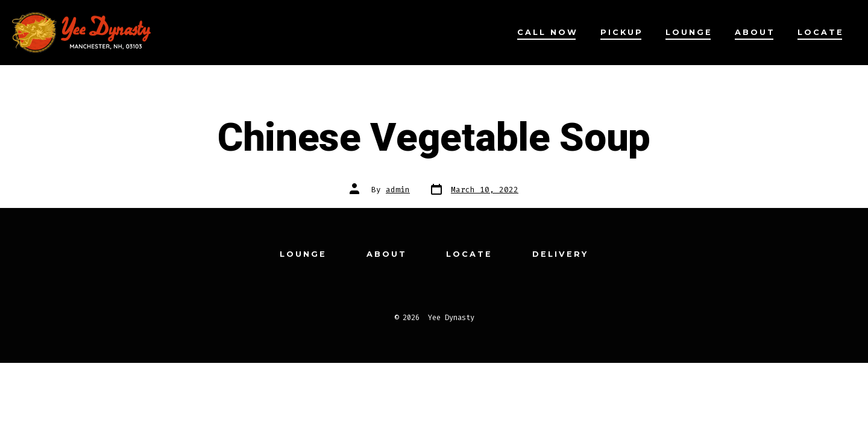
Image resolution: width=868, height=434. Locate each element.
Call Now (548, 32)
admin (398, 190)
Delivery (560, 254)
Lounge (689, 32)
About (755, 32)
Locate (821, 32)
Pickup (622, 32)
